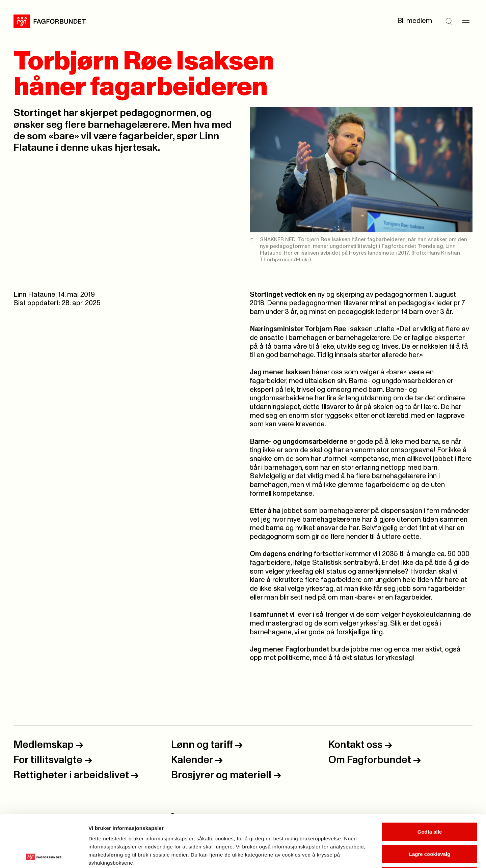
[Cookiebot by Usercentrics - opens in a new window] (44, 855)
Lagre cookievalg (430, 802)
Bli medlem (415, 21)
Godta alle (430, 779)
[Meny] (466, 21)
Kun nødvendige (430, 824)
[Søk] (449, 21)
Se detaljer (363, 855)
